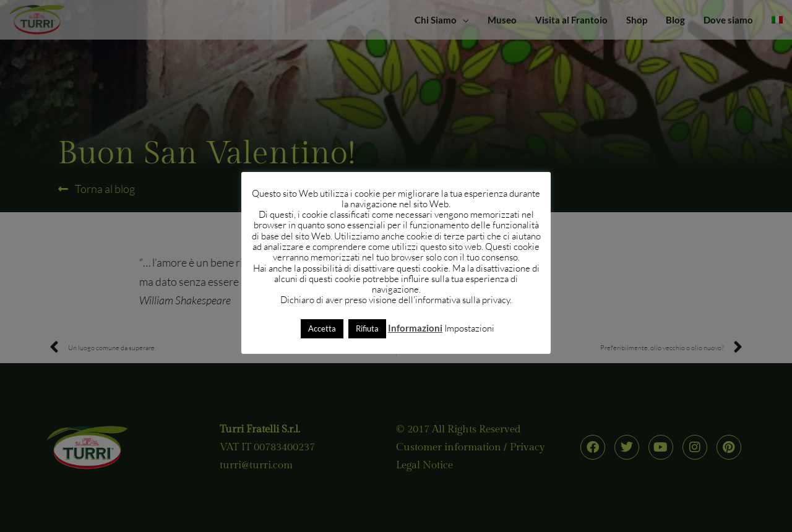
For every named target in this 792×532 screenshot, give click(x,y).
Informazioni (415, 328)
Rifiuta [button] (367, 328)
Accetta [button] (322, 328)
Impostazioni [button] (469, 328)
